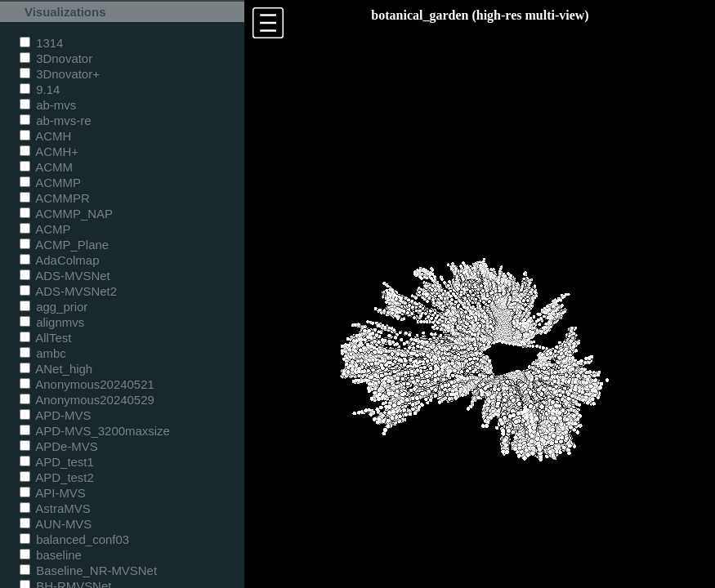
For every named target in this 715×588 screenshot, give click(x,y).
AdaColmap (59, 260)
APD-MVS (55, 415)
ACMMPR (55, 198)
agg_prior (54, 307)
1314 (41, 43)
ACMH (45, 136)
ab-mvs (48, 105)
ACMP (45, 229)
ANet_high (56, 369)
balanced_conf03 (74, 539)
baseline (51, 555)
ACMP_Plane (64, 245)
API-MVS (53, 493)
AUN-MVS (56, 524)
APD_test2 (57, 477)
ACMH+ (49, 151)
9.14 (40, 89)
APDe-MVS (59, 446)
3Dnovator (56, 58)
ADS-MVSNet (65, 276)
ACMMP (50, 183)
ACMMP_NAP (66, 214)
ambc (43, 353)
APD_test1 (57, 462)
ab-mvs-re (55, 120)
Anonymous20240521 (87, 384)
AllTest (45, 338)
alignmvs (52, 322)
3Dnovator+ (60, 74)
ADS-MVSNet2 (68, 291)
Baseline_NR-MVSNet (88, 570)
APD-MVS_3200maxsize (95, 431)
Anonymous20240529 (87, 400)
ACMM (46, 167)
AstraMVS (55, 508)
